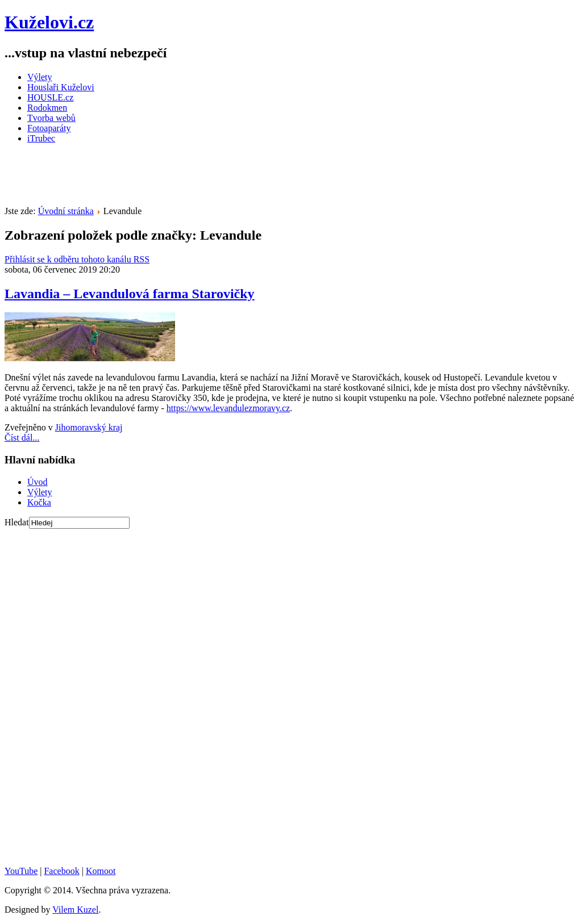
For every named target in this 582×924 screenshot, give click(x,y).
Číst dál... (22, 438)
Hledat (17, 522)
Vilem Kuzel (75, 910)
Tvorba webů (51, 118)
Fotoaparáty (49, 128)
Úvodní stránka (66, 211)
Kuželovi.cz (49, 22)
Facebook (61, 871)
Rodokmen (47, 108)
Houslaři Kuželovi (61, 87)
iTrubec (41, 138)
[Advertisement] (211, 178)
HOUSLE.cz (50, 97)
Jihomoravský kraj (89, 427)
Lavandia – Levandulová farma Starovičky (130, 294)
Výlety (40, 77)
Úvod (38, 482)
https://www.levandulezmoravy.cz (228, 408)
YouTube (21, 871)
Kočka (39, 502)
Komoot (101, 871)
